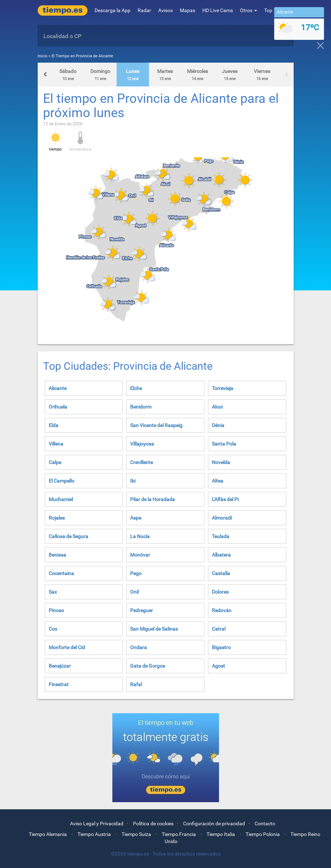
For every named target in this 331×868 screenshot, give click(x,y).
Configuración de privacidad (214, 824)
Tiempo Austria (94, 834)
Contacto (265, 824)
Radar (144, 10)
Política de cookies (153, 824)
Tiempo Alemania (48, 834)
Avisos (165, 10)
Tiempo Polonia (263, 834)
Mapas (188, 10)
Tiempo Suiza (136, 834)
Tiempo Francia (179, 834)
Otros (249, 10)
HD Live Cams (218, 10)
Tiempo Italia (221, 834)
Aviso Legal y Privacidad (97, 824)
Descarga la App (113, 10)
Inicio (42, 56)
